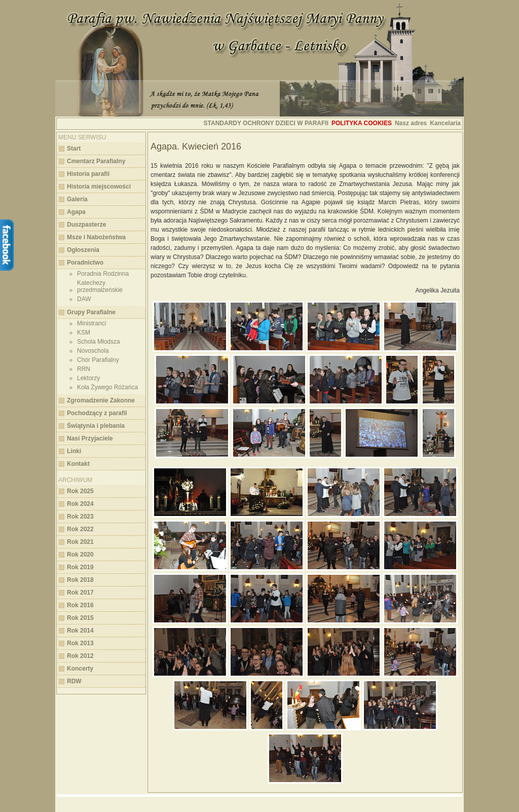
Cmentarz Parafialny (96, 161)
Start (74, 149)
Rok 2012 (80, 656)
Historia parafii (88, 174)
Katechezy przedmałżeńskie (100, 286)
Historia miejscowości (99, 187)
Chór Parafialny (98, 360)
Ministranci (91, 323)
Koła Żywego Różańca (107, 387)
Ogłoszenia (83, 250)
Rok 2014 (80, 631)
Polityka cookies (362, 123)
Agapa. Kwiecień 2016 (196, 146)
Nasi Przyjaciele (90, 438)
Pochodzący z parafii (97, 413)
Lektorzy (88, 378)
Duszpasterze (86, 225)
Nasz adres (411, 123)
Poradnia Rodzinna (103, 274)
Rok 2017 (80, 593)
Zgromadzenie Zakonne (101, 400)
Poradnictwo (85, 263)
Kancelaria (445, 123)
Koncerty (80, 669)
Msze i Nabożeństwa (96, 237)
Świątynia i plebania (96, 426)
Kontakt (78, 464)
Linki (74, 451)
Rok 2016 (80, 605)
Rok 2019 (80, 567)
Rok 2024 (80, 504)
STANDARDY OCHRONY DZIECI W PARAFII (266, 123)
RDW (74, 681)
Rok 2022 (80, 529)
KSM (84, 333)
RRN (84, 369)
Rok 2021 (80, 542)
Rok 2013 (80, 643)
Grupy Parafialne (91, 312)
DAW (84, 299)
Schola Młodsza (99, 342)
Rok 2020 (80, 555)
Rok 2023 (80, 516)
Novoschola (93, 351)
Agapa (76, 212)
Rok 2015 (80, 618)
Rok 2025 (80, 491)
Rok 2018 (80, 580)
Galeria (77, 199)
